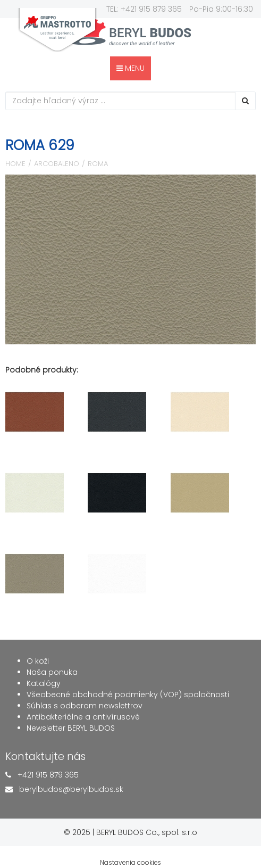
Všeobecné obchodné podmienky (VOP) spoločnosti (128, 695)
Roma (98, 164)
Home (15, 164)
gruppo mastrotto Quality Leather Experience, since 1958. (57, 30)
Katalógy (44, 683)
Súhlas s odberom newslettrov (85, 706)
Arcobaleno (57, 164)
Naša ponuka (52, 672)
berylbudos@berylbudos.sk (71, 789)
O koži (38, 661)
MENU (130, 68)
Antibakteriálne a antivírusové (83, 717)
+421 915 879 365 (48, 775)
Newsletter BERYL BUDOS (71, 728)
